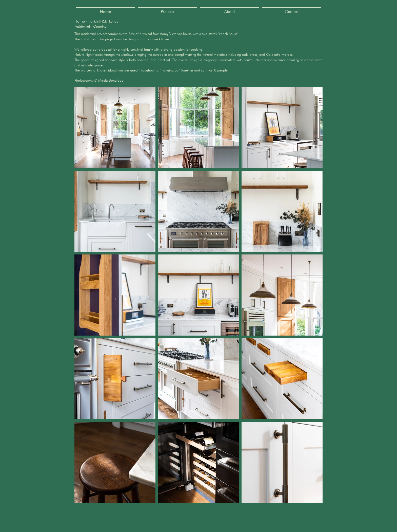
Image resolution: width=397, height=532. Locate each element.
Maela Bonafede (111, 80)
